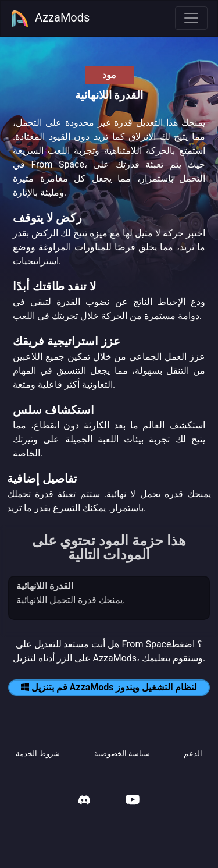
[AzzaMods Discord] (84, 801)
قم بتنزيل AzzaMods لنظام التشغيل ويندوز (109, 687)
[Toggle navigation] (191, 18)
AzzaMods (50, 19)
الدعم (193, 754)
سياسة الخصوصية (122, 754)
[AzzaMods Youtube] (133, 801)
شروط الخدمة (38, 754)
